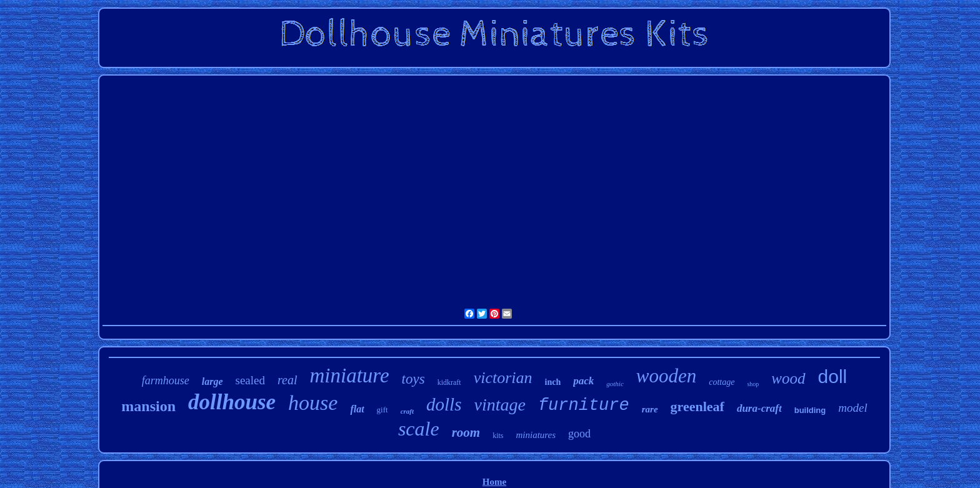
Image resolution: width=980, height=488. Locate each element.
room (466, 432)
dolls (444, 404)
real (287, 380)
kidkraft (449, 382)
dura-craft (759, 408)
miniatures (536, 435)
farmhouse (166, 381)
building (810, 410)
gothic (615, 384)
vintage (499, 405)
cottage (722, 382)
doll (833, 376)
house (313, 403)
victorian (503, 378)
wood (788, 378)
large (212, 381)
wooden (666, 376)
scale (419, 429)
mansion (148, 406)
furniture (584, 406)
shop (753, 384)
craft (407, 411)
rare (650, 409)
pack (583, 381)
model (852, 408)
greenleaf (697, 406)
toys (413, 379)
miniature (350, 376)
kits (498, 436)
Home (494, 482)
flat (357, 409)
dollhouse (232, 402)
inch (553, 382)
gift (382, 410)
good (579, 434)
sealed (250, 380)
